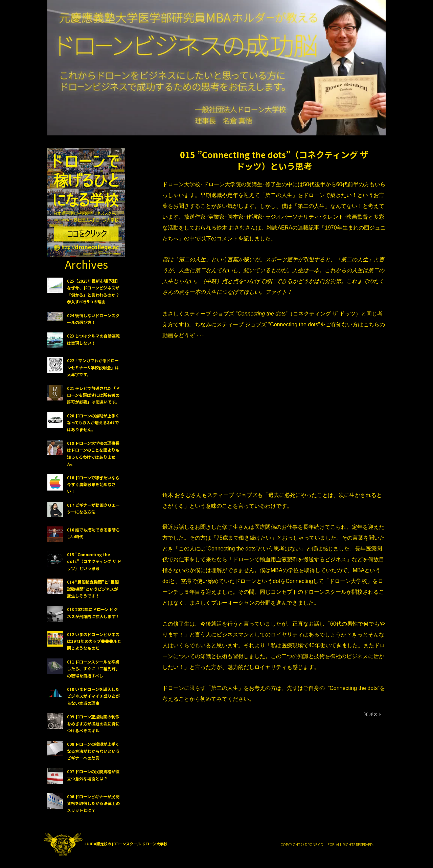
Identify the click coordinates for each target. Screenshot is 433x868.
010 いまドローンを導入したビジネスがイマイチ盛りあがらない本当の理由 (93, 696)
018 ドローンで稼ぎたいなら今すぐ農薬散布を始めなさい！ (93, 484)
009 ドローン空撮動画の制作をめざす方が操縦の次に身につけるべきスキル (93, 723)
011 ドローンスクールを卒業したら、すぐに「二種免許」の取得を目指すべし (93, 669)
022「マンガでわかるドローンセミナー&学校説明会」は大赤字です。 (93, 367)
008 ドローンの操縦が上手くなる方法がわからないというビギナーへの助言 (93, 751)
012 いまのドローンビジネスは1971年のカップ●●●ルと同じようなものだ (94, 641)
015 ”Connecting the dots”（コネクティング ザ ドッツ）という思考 (274, 160)
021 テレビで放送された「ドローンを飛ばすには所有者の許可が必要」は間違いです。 (93, 395)
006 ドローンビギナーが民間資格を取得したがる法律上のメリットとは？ (93, 803)
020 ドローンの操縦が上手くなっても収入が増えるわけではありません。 (93, 422)
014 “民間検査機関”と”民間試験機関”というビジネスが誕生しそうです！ (93, 589)
